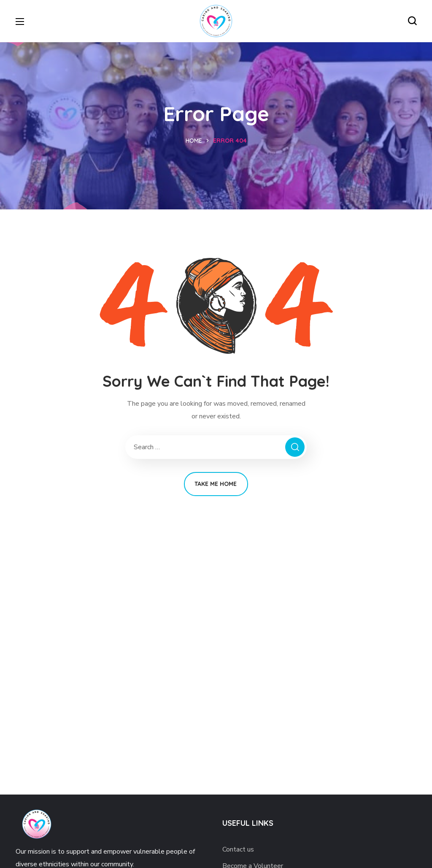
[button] (412, 21)
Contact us (238, 849)
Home (194, 141)
